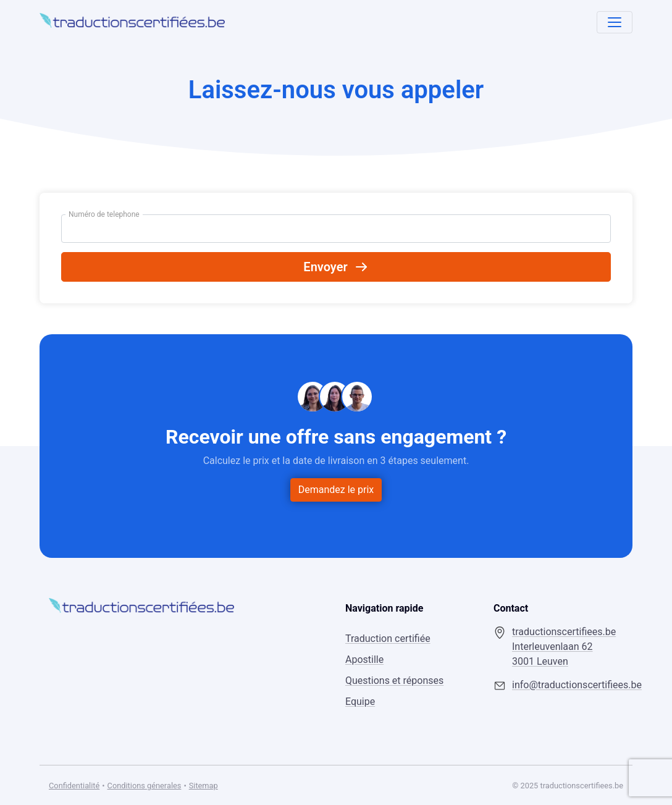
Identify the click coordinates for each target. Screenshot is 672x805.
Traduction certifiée (388, 639)
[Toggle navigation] (615, 22)
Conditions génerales (145, 786)
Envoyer (336, 267)
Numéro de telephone (104, 214)
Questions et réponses (394, 681)
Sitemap (204, 786)
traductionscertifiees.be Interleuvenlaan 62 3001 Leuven (564, 647)
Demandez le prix (336, 490)
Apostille (364, 660)
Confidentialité (74, 786)
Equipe (360, 702)
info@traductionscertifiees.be (568, 685)
